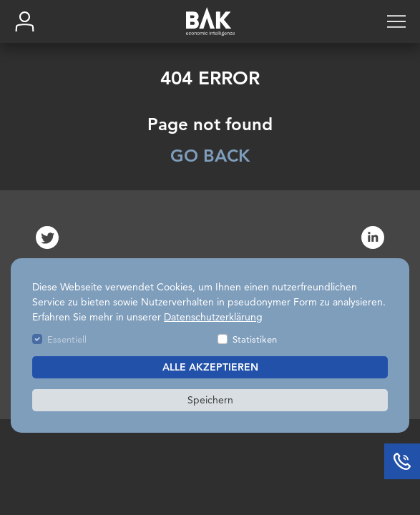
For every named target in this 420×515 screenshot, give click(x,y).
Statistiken (255, 339)
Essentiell (67, 339)
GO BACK (210, 156)
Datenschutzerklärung (213, 317)
